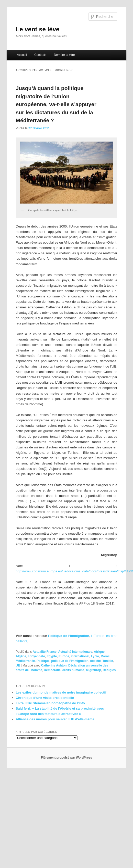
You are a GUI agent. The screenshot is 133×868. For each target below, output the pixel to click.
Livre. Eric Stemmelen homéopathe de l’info (50, 703)
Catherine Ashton (54, 665)
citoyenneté (36, 656)
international (80, 656)
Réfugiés (109, 670)
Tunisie (108, 661)
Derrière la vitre (64, 55)
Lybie (95, 656)
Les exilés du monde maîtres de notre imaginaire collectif (61, 692)
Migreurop (93, 670)
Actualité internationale (75, 652)
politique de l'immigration (70, 661)
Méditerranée (25, 661)
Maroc (105, 656)
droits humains (73, 670)
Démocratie (52, 670)
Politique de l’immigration (69, 636)
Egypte (52, 656)
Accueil (22, 55)
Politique (43, 661)
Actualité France (45, 652)
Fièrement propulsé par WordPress (66, 758)
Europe (64, 656)
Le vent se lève (38, 29)
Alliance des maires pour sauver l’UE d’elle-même (55, 719)
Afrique (99, 652)
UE (18, 665)
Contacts (40, 55)
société (95, 661)
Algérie (21, 656)
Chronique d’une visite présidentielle (45, 698)
